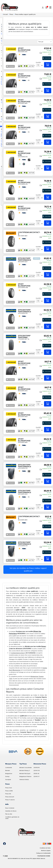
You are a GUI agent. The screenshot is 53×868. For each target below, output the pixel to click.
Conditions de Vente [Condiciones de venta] (45, 848)
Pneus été (8, 794)
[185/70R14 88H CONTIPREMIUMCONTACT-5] (48, 249)
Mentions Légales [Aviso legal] (46, 851)
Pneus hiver (9, 788)
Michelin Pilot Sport (25, 774)
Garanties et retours (11, 811)
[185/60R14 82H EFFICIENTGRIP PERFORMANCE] (48, 275)
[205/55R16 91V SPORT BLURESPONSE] (48, 197)
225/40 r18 (37, 771)
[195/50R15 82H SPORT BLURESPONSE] (48, 91)
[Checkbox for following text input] (7, 66)
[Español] (44, 844)
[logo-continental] (40, 752)
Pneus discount (10, 797)
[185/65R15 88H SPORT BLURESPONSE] (48, 116)
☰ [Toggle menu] (50, 8)
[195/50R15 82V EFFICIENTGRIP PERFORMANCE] (48, 507)
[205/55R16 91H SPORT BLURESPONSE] (48, 223)
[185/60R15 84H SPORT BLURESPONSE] (48, 378)
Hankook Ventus (24, 780)
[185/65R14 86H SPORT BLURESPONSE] (48, 430)
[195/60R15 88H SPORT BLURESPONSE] (48, 455)
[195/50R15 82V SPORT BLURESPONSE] (48, 142)
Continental (9, 768)
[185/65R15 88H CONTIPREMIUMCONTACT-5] (48, 533)
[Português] (50, 844)
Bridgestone (9, 774)
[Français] (47, 844)
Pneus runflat (9, 791)
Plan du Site (9, 814)
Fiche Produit (47, 58)
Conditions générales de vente (12, 818)
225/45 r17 (36, 776)
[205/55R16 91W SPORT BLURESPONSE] (48, 301)
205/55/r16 (37, 768)
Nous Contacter (10, 808)
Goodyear (8, 780)
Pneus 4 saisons (10, 800)
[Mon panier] (46, 8)
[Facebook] (3, 844)
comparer (11, 66)
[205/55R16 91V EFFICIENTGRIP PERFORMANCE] (48, 326)
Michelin (8, 771)
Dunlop (7, 776)
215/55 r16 (36, 774)
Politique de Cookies (44, 856)
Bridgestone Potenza (25, 776)
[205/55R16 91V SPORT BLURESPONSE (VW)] (48, 168)
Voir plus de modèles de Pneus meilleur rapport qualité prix (28, 570)
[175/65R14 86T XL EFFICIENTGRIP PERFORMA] (48, 352)
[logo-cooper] (28, 752)
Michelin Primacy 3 (25, 771)
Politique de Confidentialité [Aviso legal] (43, 853)
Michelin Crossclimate (26, 768)
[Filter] (45, 42)
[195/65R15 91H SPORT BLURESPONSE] (48, 65)
